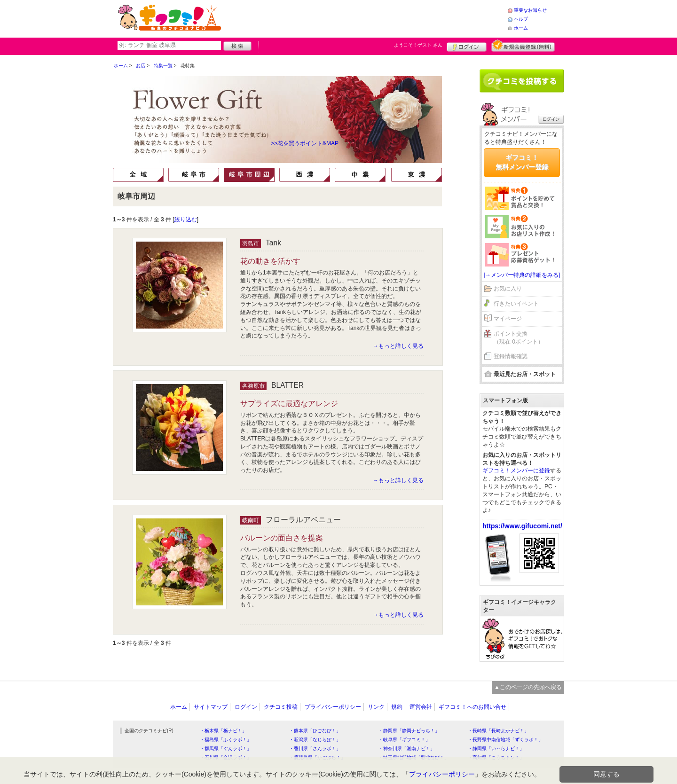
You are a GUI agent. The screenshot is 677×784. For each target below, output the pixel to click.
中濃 (360, 175)
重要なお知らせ (530, 10)
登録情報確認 (511, 356)
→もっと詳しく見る (398, 346)
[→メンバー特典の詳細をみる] (522, 275)
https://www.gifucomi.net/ (522, 526)
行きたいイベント (516, 304)
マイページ (508, 319)
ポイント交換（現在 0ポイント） (519, 338)
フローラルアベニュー (303, 520)
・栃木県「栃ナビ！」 (223, 731)
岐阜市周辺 (249, 175)
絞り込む (186, 220)
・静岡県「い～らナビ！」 (496, 749)
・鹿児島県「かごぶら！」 (317, 757)
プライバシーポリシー (333, 707)
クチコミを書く (522, 81)
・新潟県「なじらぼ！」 (315, 740)
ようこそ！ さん (418, 45)
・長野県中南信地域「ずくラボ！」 (505, 740)
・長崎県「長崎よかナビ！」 (498, 731)
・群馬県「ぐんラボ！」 (226, 749)
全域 (138, 175)
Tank (273, 243)
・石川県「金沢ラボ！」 (226, 757)
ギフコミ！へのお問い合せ (472, 707)
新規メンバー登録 (523, 46)
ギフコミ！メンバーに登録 (516, 470)
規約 (397, 707)
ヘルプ (521, 19)
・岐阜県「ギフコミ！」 (404, 740)
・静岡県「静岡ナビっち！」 (409, 731)
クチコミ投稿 (281, 707)
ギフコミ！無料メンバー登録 (522, 162)
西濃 (305, 175)
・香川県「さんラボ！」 (315, 749)
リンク (376, 707)
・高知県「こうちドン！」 (496, 757)
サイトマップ (211, 707)
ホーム (521, 28)
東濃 (417, 175)
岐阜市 (194, 175)
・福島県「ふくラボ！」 (226, 740)
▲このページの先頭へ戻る (528, 687)
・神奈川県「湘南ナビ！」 (407, 749)
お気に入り (508, 289)
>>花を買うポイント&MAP (305, 143)
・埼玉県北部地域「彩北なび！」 (414, 757)
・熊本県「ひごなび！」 (315, 731)
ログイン (467, 46)
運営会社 (421, 707)
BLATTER (287, 385)
